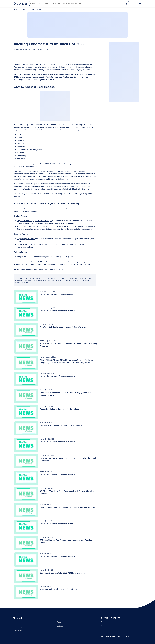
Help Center (105, 626)
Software (60, 626)
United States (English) (120, 636)
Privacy (15, 623)
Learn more (25, 283)
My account (105, 622)
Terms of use (17, 631)
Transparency (18, 627)
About (59, 622)
